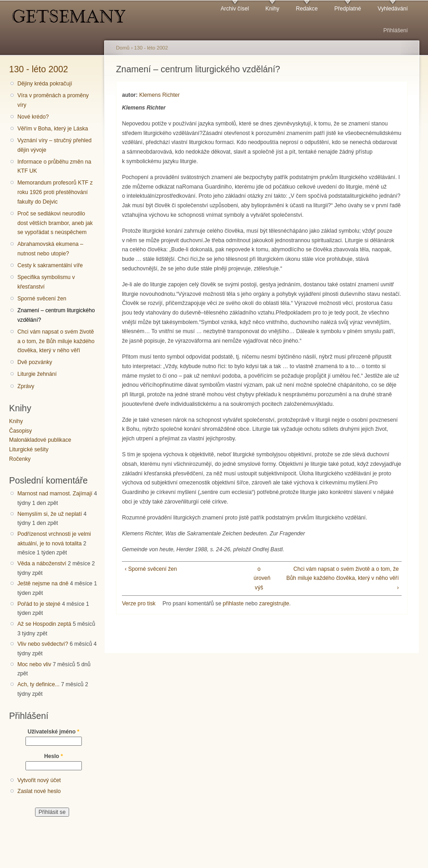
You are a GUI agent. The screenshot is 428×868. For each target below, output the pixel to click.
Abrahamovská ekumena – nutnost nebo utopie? (50, 249)
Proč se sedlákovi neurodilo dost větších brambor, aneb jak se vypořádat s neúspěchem (55, 223)
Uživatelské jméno (54, 732)
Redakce (307, 9)
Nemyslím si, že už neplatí (50, 514)
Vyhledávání (393, 9)
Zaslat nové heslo (39, 791)
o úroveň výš (259, 578)
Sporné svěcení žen (42, 299)
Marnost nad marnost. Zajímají (55, 494)
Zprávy (26, 386)
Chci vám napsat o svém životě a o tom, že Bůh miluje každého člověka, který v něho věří (56, 341)
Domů (123, 48)
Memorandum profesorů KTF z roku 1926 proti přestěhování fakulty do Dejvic (55, 192)
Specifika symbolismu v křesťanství (46, 282)
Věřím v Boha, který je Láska (53, 129)
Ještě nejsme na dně (43, 584)
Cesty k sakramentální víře (50, 265)
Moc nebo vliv (34, 664)
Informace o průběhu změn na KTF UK (54, 167)
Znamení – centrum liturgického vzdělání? (56, 315)
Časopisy (20, 431)
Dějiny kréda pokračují (45, 84)
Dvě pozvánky (35, 362)
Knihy (272, 9)
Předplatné (348, 9)
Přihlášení (396, 30)
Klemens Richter (159, 95)
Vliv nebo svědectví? (43, 644)
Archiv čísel (235, 9)
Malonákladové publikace (40, 440)
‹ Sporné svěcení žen (151, 569)
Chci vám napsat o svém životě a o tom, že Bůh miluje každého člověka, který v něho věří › (342, 578)
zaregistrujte (274, 604)
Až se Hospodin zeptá (44, 624)
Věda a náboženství (42, 564)
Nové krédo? (33, 117)
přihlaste (233, 604)
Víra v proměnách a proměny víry (53, 100)
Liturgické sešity (29, 449)
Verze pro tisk (139, 604)
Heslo (53, 756)
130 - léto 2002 (39, 69)
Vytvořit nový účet (39, 780)
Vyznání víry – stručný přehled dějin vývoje (54, 145)
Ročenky (20, 459)
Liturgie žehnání (37, 374)
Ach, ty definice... (38, 684)
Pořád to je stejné (39, 604)
